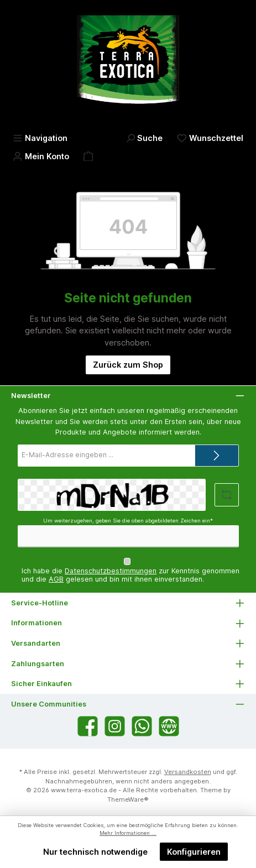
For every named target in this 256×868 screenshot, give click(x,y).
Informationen (36, 623)
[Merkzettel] (210, 138)
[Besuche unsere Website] (169, 726)
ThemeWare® (128, 799)
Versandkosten (188, 772)
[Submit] (217, 456)
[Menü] (40, 138)
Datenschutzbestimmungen (111, 571)
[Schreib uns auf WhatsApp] (142, 726)
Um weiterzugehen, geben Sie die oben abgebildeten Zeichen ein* (128, 521)
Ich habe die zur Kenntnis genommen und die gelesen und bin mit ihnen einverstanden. (130, 575)
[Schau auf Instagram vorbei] (115, 726)
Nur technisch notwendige (95, 852)
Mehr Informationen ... (128, 833)
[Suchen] (144, 138)
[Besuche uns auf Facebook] (88, 726)
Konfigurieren (194, 852)
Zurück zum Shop (128, 365)
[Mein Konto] (41, 156)
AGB (56, 579)
